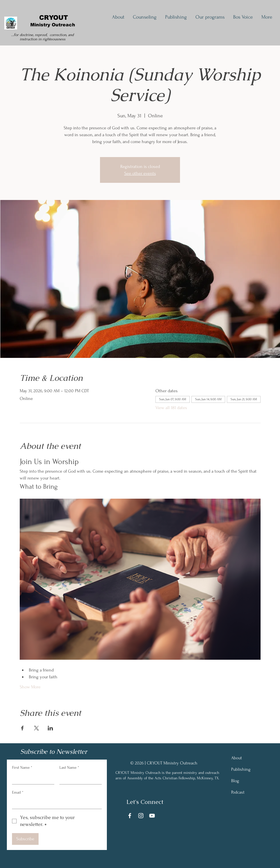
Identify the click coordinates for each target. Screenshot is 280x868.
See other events (140, 173)
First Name (22, 768)
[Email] (55, 803)
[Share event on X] (36, 728)
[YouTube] (152, 816)
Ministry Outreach (53, 25)
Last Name (69, 768)
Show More (30, 687)
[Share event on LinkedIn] (50, 728)
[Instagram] (141, 816)
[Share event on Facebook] (22, 728)
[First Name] (31, 778)
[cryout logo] (11, 23)
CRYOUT (54, 18)
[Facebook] (130, 816)
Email (18, 792)
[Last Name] (79, 778)
